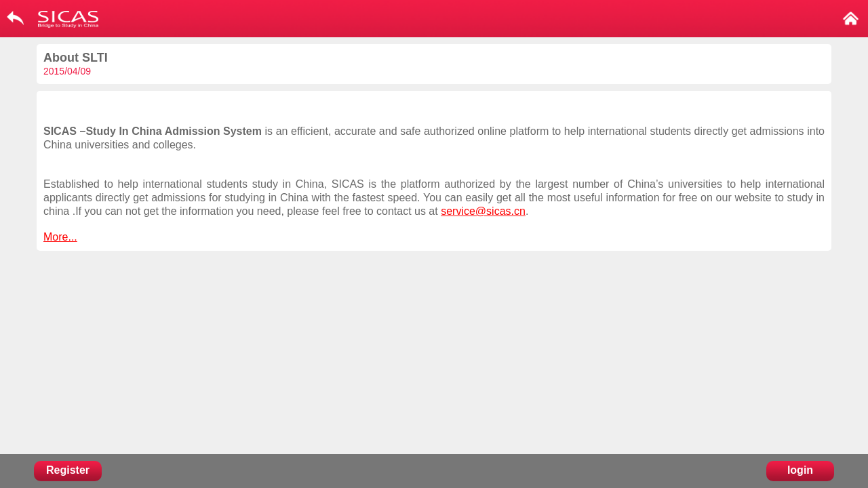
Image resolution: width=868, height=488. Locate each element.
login (800, 470)
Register (68, 470)
